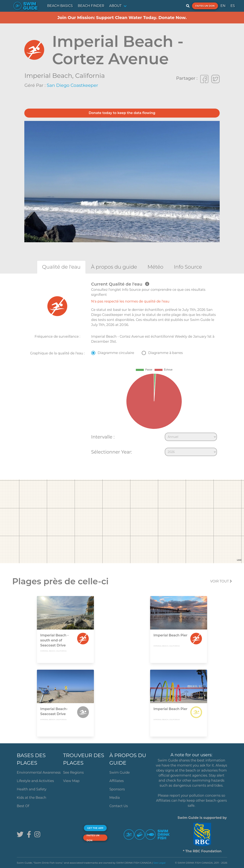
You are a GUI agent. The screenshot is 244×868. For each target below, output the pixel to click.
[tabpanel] (122, 370)
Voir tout (221, 581)
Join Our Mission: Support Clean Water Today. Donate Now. (122, 18)
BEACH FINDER (91, 6)
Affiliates (117, 781)
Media (115, 798)
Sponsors (117, 789)
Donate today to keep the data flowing (122, 113)
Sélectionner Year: (112, 452)
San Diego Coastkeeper (72, 85)
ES (233, 6)
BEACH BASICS (60, 6)
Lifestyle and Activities (35, 781)
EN (223, 6)
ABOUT (115, 6)
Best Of (23, 806)
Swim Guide (120, 772)
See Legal (160, 863)
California (90, 76)
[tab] (61, 267)
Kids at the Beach (31, 798)
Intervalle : (103, 437)
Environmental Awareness (39, 772)
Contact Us (119, 806)
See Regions (73, 772)
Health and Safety (32, 789)
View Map (71, 781)
